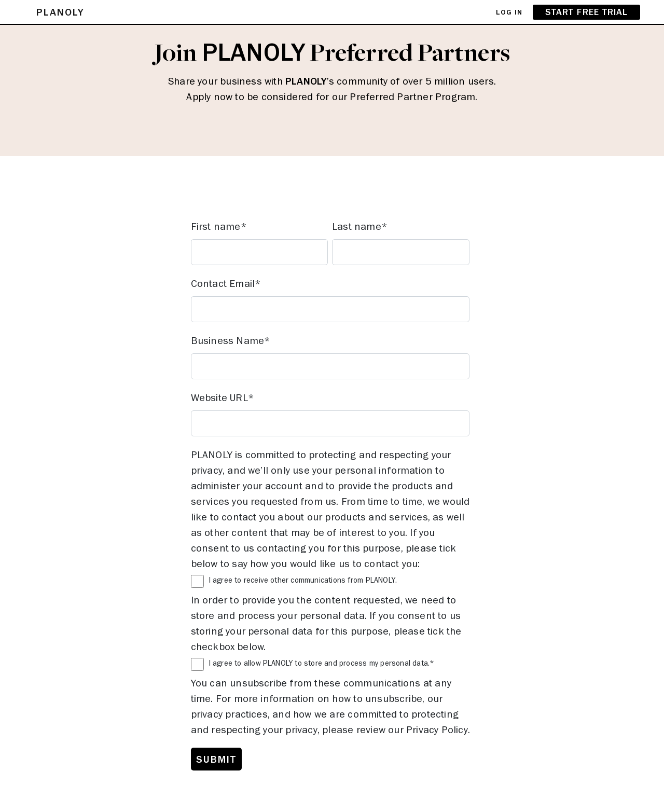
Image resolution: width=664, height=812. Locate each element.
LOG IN (509, 12)
